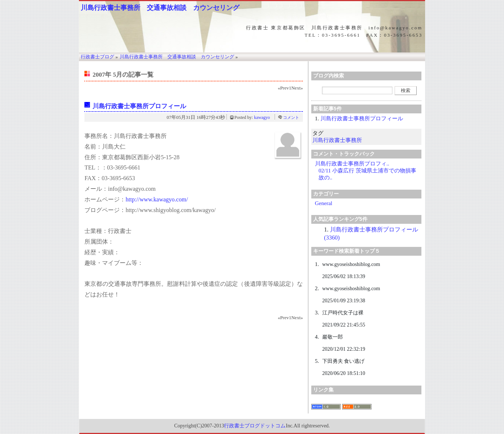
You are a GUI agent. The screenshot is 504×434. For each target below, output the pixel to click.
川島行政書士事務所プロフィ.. (352, 164)
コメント (291, 117)
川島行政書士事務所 (337, 140)
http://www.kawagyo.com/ (157, 199)
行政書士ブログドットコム (255, 426)
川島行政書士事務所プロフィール (139, 106)
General (324, 203)
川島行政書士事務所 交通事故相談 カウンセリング (160, 8)
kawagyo (262, 117)
